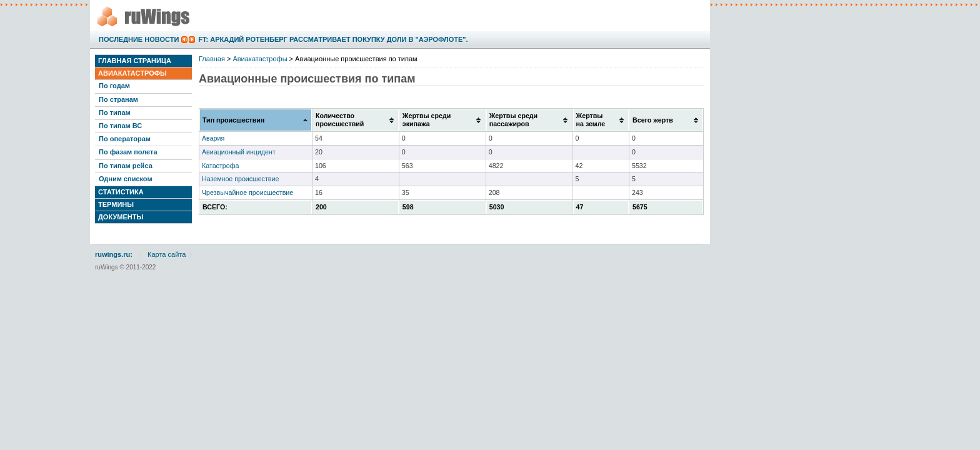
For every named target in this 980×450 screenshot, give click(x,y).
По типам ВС (120, 126)
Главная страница (135, 61)
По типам (115, 112)
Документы (121, 217)
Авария (213, 138)
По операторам (125, 139)
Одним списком (126, 179)
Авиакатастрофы (132, 73)
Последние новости (139, 39)
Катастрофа (220, 166)
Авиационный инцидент (239, 152)
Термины (116, 204)
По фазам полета (128, 152)
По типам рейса (126, 166)
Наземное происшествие (240, 179)
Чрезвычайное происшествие (247, 192)
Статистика (121, 192)
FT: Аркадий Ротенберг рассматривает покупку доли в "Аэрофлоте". (333, 39)
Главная (212, 59)
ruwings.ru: (114, 254)
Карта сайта (167, 254)
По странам (118, 99)
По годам (114, 86)
